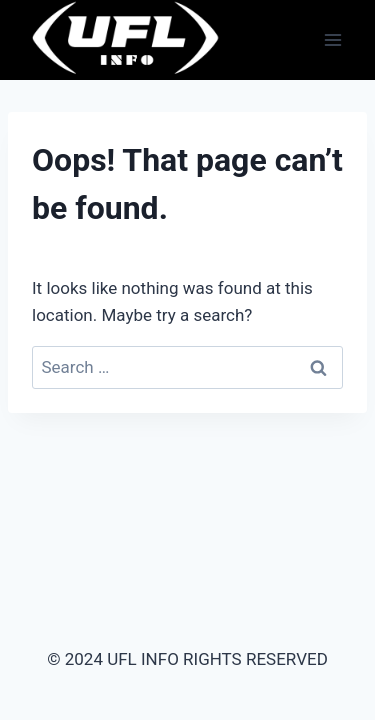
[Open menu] (332, 39)
